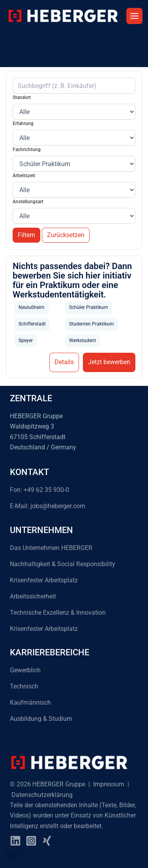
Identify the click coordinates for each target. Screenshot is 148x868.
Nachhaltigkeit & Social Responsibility (63, 564)
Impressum (109, 784)
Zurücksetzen (66, 235)
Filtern (26, 235)
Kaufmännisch (30, 702)
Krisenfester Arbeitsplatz (44, 580)
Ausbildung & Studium (41, 719)
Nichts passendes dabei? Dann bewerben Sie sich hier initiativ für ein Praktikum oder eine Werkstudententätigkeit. (72, 280)
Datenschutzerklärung (42, 795)
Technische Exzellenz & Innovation (58, 613)
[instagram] (31, 841)
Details (64, 362)
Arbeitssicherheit (33, 596)
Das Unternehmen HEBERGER (51, 548)
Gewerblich (25, 670)
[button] (14, 854)
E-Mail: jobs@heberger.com (48, 506)
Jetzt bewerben (109, 362)
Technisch (24, 686)
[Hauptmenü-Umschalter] (134, 16)
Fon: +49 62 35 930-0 (39, 490)
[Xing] (47, 841)
